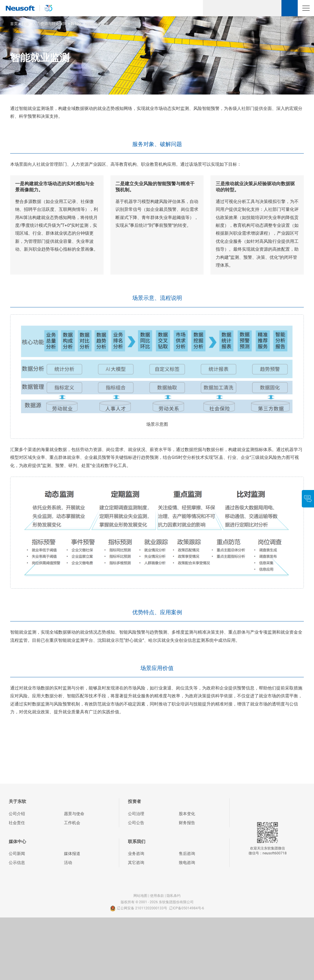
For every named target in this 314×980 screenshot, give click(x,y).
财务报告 (187, 823)
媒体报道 (72, 854)
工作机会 (72, 823)
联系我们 (137, 842)
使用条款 (157, 896)
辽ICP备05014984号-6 (187, 908)
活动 (68, 863)
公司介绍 (17, 814)
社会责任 (17, 823)
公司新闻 (17, 854)
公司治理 (136, 814)
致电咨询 (187, 863)
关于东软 (17, 801)
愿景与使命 (74, 814)
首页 (14, 24)
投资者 (134, 801)
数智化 (76, 24)
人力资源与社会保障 (50, 24)
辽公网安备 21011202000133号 (139, 908)
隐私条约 (174, 896)
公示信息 (17, 863)
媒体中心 (17, 842)
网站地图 (140, 896)
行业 (25, 24)
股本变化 (187, 814)
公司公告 (136, 823)
